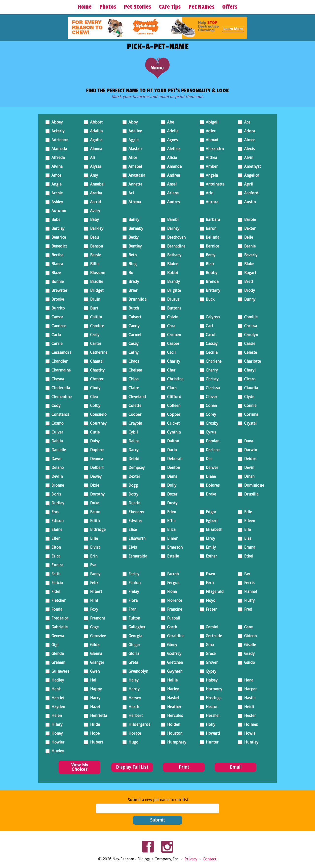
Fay (246, 573)
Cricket (172, 422)
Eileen (248, 520)
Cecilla (210, 351)
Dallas (133, 440)
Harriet (57, 697)
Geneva (56, 635)
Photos (108, 7)
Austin (249, 201)
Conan (210, 405)
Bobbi (171, 272)
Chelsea (134, 369)
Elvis (131, 546)
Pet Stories (138, 7)
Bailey (133, 219)
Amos (55, 174)
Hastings (212, 697)
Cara (170, 325)
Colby (94, 405)
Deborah (173, 458)
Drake (210, 493)
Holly (209, 723)
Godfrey (173, 653)
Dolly (170, 484)
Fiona (171, 591)
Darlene (211, 449)
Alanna (95, 148)
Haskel (172, 697)
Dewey (94, 475)
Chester (95, 378)
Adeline (134, 130)
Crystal (249, 422)
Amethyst (251, 165)
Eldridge (96, 529)
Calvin (171, 316)
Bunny (248, 298)
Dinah (248, 475)
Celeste (249, 351)
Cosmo (56, 422)
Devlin (56, 475)
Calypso (211, 316)
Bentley (134, 245)
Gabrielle (58, 626)
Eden (170, 511)
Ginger (133, 644)
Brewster (58, 289)
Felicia (56, 582)
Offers (230, 7)
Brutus (172, 298)
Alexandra (213, 148)
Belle (247, 236)
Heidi (248, 706)
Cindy (94, 387)
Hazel (94, 706)
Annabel (96, 183)
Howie (248, 732)
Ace (246, 121)
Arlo (208, 192)
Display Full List (132, 767)
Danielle (57, 449)
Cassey (210, 343)
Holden (172, 723)
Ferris (248, 582)
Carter (94, 343)
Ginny (171, 644)
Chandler (58, 360)
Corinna (250, 413)
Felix (93, 582)
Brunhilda (136, 298)
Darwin (249, 449)
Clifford (173, 396)
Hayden (57, 706)
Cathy (132, 351)
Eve (92, 564)
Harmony (213, 688)
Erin (92, 555)
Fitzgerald (213, 591)
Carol (209, 334)
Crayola (134, 422)
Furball (172, 617)
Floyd (209, 599)
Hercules (174, 715)
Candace (57, 325)
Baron (210, 227)
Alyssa (94, 165)
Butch (132, 307)
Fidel (55, 591)
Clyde (248, 396)
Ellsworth (136, 537)
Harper (249, 688)
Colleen (172, 405)
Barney (172, 227)
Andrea (172, 174)
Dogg (132, 484)
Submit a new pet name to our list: (158, 800)
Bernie (249, 245)
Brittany (212, 289)
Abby (132, 121)
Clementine (60, 396)
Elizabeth (213, 529)
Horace (133, 732)
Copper (172, 413)
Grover (210, 661)
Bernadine (175, 245)
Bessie (94, 254)
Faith (55, 573)
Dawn (55, 458)
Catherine (97, 351)
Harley (172, 688)
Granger (96, 661)
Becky (132, 236)
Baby (93, 219)
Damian (211, 440)
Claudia (250, 387)
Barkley (95, 227)
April (247, 183)
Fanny (94, 573)
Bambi (172, 219)
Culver (56, 431)
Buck (209, 298)
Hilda (94, 723)
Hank (55, 688)
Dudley (56, 502)
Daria (171, 449)
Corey (210, 413)
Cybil (132, 431)
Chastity (96, 369)
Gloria (133, 653)
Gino (208, 644)
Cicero (248, 378)
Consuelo (97, 413)
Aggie (132, 139)
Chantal (95, 360)
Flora (132, 599)
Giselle (249, 644)
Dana (247, 440)
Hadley (56, 679)
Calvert (134, 316)
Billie (93, 263)
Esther (210, 555)
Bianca (56, 263)
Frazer (210, 608)
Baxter (249, 227)
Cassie (248, 343)
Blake (248, 263)
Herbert (134, 715)
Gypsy (210, 670)
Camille (250, 316)
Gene (247, 626)
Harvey (133, 697)
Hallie (171, 679)
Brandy (172, 281)
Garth (171, 626)
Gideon (249, 635)
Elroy (209, 537)
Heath (132, 706)
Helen (55, 715)
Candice (96, 325)
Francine (173, 608)
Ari (130, 192)
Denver (211, 467)
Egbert (210, 520)
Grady (248, 653)
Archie (56, 192)
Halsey (210, 679)
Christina (174, 378)
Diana (171, 475)
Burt (93, 307)
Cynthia (173, 431)
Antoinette (214, 183)
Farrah (172, 573)
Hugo (132, 741)
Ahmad (211, 139)
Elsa (246, 537)
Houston (173, 732)
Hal (92, 679)
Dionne (56, 484)
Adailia (95, 130)
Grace (209, 653)
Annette (134, 183)
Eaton (94, 511)
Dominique (253, 484)
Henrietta (97, 715)
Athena (133, 201)
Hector (210, 706)
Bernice (211, 245)
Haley (132, 679)
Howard (212, 732)
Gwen (94, 670)
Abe (169, 121)
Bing (131, 263)
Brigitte (173, 289)
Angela (210, 174)
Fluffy (248, 599)
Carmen (173, 334)
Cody (55, 405)
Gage (93, 626)
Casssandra (60, 351)
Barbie (249, 219)
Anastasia (135, 174)
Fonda (55, 608)
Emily (209, 546)
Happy (95, 688)
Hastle (248, 697)
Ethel (247, 555)
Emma (248, 546)
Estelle (172, 555)
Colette (134, 405)
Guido (248, 661)
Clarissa (211, 387)
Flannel (249, 591)
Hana (247, 679)
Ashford (250, 192)
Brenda (211, 281)
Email (236, 767)
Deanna (95, 458)
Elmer (171, 537)
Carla (55, 334)
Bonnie (56, 281)
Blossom (96, 272)
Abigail (211, 121)
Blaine (171, 263)
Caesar (56, 316)
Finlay (132, 591)
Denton (172, 467)
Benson (95, 245)
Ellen (55, 537)
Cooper (134, 413)
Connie (249, 405)
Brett (247, 281)
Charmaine (60, 369)
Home (85, 7)
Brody (248, 289)
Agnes (171, 139)
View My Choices (80, 767)
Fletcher (57, 599)
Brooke (56, 298)
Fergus (172, 582)
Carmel (134, 334)
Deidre (249, 458)
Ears (54, 511)
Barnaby (134, 227)
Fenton (133, 582)
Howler (57, 741)
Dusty (171, 502)
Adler (209, 130)
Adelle (171, 130)
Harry (94, 697)
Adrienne (58, 139)
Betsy (209, 254)
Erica (55, 555)
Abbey (56, 121)
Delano (56, 467)
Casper (172, 343)
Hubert (95, 741)
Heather (173, 706)
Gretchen (174, 661)
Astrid (94, 201)
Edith (94, 520)
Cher (170, 369)
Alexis (248, 148)
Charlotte (251, 360)
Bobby (210, 272)
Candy (133, 325)
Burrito (57, 307)
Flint (93, 599)
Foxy (93, 608)
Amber (210, 165)
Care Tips (170, 7)
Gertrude (213, 635)
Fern (208, 582)
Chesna (56, 378)
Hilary (56, 723)
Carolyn (250, 334)
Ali (91, 157)
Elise (131, 529)
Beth (131, 254)
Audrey (172, 201)
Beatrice (57, 236)
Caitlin (95, 316)
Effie (170, 520)
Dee (208, 458)
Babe (55, 219)
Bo (129, 272)
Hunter (211, 741)
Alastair (134, 148)
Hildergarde (138, 723)
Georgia (134, 635)
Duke (93, 502)
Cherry (210, 369)
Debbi (133, 458)
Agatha (95, 139)
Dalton (172, 440)
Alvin (247, 157)
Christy (211, 378)
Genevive (97, 635)
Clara (170, 387)
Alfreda (57, 157)
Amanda (173, 165)
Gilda (93, 644)
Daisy (94, 440)
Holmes (250, 723)
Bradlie (95, 281)
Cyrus (210, 431)
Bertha (56, 254)
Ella (246, 529)
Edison (56, 520)
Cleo (93, 396)
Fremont (96, 617)
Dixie (93, 484)
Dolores (211, 484)
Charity (172, 360)
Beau (93, 236)
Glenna (95, 653)
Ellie (93, 537)
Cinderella (59, 387)
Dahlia (56, 440)
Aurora (211, 201)
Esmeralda (136, 555)
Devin (248, 467)
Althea (210, 157)
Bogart (249, 272)
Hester (249, 715)
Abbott (95, 121)
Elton (55, 546)
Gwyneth (173, 670)
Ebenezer (135, 511)
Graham (57, 661)
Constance (59, 413)
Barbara (212, 219)
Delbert (95, 467)
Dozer (171, 493)
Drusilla (250, 493)
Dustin (133, 502)
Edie (247, 511)
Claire (132, 387)
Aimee (248, 139)
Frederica (58, 617)
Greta (132, 661)
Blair (209, 263)
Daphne (95, 449)
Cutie (94, 431)
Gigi (54, 644)
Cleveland (136, 396)
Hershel (211, 715)
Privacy (191, 859)
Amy (93, 174)
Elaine (55, 529)
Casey (132, 343)
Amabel (134, 165)
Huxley (56, 750)
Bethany (173, 254)
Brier (132, 289)
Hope (94, 732)
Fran (131, 608)
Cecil (170, 351)
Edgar (210, 511)
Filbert (95, 591)
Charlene (212, 360)
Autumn (57, 210)
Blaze (55, 272)
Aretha (95, 192)
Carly (93, 334)
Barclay (57, 227)
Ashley (56, 201)
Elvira (94, 546)
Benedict (58, 245)
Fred (247, 608)
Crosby (211, 422)
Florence (173, 599)
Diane (209, 475)
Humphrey (175, 741)
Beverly (249, 254)
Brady (132, 281)
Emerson (173, 546)
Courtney (97, 422)
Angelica (250, 174)
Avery (94, 210)
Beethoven (175, 236)
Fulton (133, 617)
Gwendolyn (137, 670)
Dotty (132, 493)
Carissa (249, 325)
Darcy (132, 449)
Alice (131, 157)
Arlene (172, 192)
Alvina (56, 165)
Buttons (173, 307)
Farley (133, 573)
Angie (55, 183)
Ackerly (57, 130)
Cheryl (249, 369)
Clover (210, 396)
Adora (248, 130)
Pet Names (201, 7)
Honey (56, 732)
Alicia (171, 157)
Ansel (171, 183)
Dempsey (135, 467)
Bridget (95, 289)
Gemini (211, 626)
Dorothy (96, 493)
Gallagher (136, 626)
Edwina (134, 520)
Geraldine (174, 635)
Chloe (132, 378)
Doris (55, 493)
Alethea (172, 148)
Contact (210, 859)
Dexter (133, 475)
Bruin (94, 298)
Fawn (209, 573)
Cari (208, 325)
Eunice (56, 564)
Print (184, 767)
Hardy (133, 688)
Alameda (58, 148)
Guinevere (59, 670)
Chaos (132, 360)
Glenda (56, 653)
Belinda (211, 236)
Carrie (56, 343)
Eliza (170, 529)
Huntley (250, 741)
